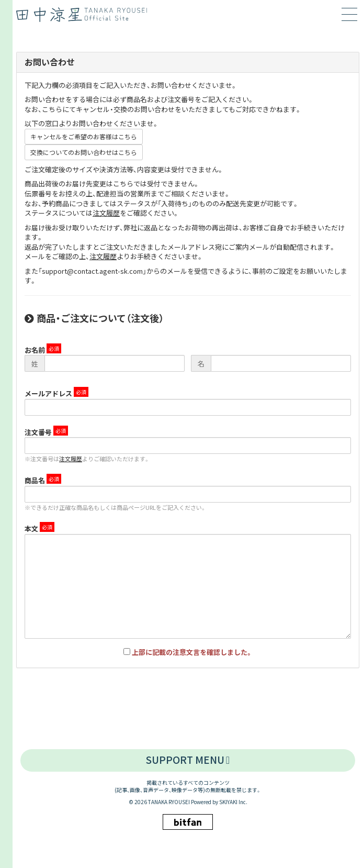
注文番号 (38, 432)
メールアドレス (48, 393)
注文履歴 (106, 213)
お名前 (35, 350)
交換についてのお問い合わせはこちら (84, 152)
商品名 (35, 480)
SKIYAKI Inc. (233, 802)
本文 (31, 528)
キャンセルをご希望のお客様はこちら (84, 136)
